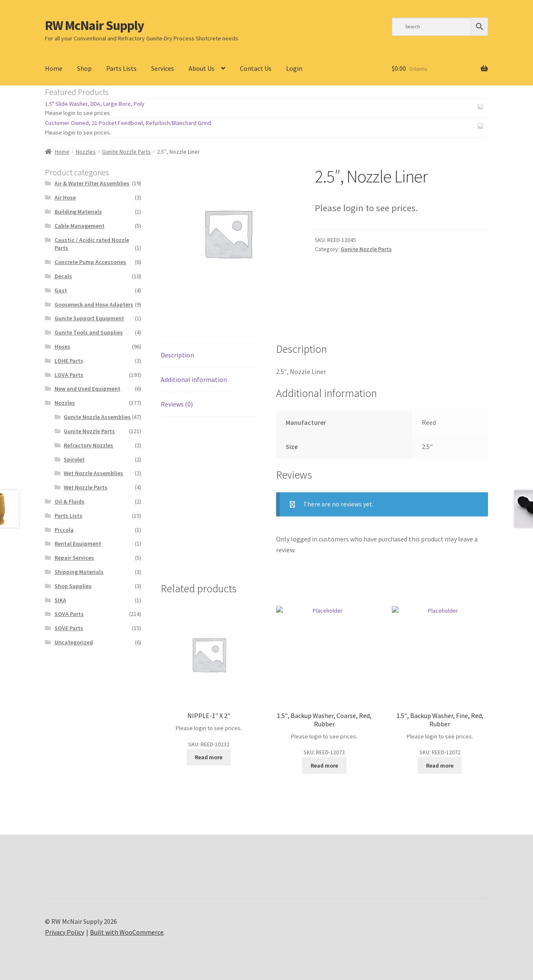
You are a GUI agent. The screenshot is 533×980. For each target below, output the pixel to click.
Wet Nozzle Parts (86, 487)
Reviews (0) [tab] (177, 404)
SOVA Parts (69, 614)
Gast (61, 290)
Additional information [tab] (194, 379)
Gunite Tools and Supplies (89, 332)
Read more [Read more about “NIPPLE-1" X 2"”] (209, 757)
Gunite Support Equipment (89, 318)
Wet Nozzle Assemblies (93, 473)
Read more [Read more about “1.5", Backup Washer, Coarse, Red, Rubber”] (324, 766)
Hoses (62, 347)
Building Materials (78, 212)
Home (54, 68)
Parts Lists (121, 68)
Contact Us (256, 68)
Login (294, 68)
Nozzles (86, 152)
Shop (84, 68)
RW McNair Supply (95, 25)
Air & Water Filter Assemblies (92, 183)
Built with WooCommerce (127, 932)
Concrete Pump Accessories (90, 262)
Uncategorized (74, 642)
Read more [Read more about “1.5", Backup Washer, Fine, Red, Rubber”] (440, 766)
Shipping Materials (79, 572)
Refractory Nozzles (88, 445)
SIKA (60, 600)
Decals (63, 276)
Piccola (64, 530)
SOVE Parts (69, 628)
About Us (202, 68)
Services (163, 68)
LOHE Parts (69, 361)
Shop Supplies (73, 586)
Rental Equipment (78, 544)
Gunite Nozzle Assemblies (97, 417)
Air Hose (65, 197)
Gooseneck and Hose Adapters (94, 304)
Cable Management (80, 226)
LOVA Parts (69, 375)
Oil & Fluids (70, 501)
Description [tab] (177, 355)
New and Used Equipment (87, 389)
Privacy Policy (65, 932)
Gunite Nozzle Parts (126, 152)
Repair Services (74, 558)
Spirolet (74, 459)
